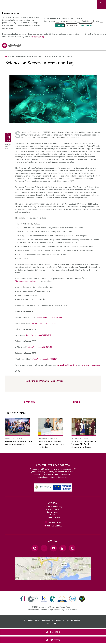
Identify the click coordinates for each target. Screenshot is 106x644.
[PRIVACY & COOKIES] (44, 620)
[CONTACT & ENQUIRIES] (73, 620)
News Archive (52, 57)
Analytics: (86, 21)
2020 (61, 57)
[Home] (6, 57)
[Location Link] (53, 579)
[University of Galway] (12, 46)
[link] (23, 599)
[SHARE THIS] (53, 632)
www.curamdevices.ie (91, 365)
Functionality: (50, 21)
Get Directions (55, 522)
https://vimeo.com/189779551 (44, 323)
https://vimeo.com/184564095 (49, 317)
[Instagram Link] (35, 548)
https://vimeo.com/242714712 (39, 335)
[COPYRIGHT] (58, 620)
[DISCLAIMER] (29, 620)
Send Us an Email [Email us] (55, 526)
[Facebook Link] (44, 548)
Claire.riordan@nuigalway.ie (26, 281)
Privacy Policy (38, 37)
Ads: (97, 21)
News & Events (39, 57)
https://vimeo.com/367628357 (44, 359)
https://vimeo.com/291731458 (40, 347)
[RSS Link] (72, 548)
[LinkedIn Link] (63, 548)
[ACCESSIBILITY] (53, 623)
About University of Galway (21, 57)
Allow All (61, 25)
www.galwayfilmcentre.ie (67, 365)
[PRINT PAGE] (53, 640)
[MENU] (101, 4)
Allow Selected (87, 25)
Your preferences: (69, 21)
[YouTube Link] (53, 548)
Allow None (73, 25)
